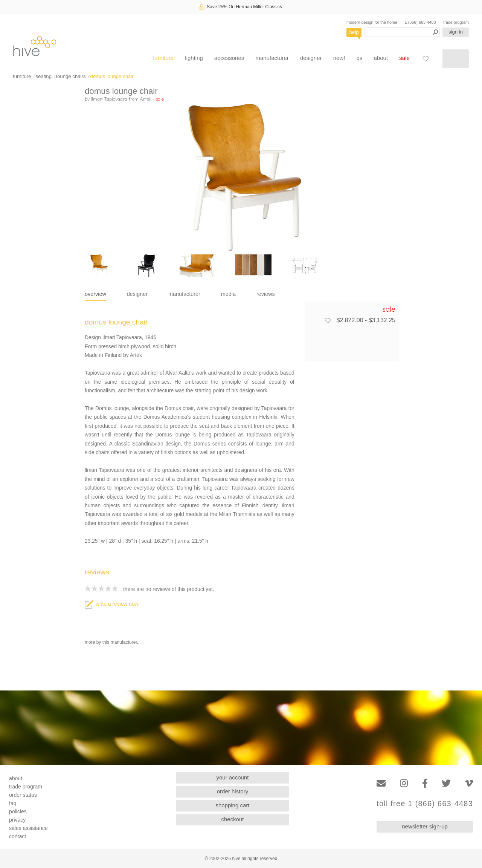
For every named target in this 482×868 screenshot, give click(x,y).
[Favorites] (426, 58)
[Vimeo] (469, 783)
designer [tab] (137, 294)
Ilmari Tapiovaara (109, 99)
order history (233, 791)
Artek (146, 99)
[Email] (381, 783)
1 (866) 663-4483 (420, 22)
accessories (229, 58)
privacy (17, 820)
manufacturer (272, 58)
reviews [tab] (266, 294)
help (354, 32)
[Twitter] (446, 783)
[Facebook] (425, 783)
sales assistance (28, 828)
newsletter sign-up (425, 826)
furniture (163, 58)
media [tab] (228, 294)
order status (23, 795)
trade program (456, 22)
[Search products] (402, 32)
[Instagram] (404, 783)
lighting (194, 58)
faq (13, 803)
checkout (232, 819)
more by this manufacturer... (113, 642)
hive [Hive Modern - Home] (35, 46)
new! (339, 58)
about (381, 58)
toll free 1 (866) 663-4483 (425, 804)
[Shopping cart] (456, 59)
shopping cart (232, 805)
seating (43, 76)
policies (18, 811)
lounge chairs (71, 76)
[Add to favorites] (328, 320)
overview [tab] (95, 294)
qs (360, 58)
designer (311, 58)
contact (18, 836)
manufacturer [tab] (184, 294)
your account (233, 777)
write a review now (111, 604)
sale (404, 58)
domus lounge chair (112, 76)
